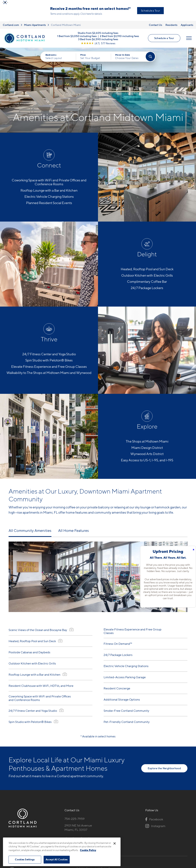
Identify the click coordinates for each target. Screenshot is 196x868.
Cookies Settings (25, 859)
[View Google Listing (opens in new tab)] (98, 45)
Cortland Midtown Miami (66, 27)
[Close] (115, 843)
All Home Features (73, 533)
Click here (100, 16)
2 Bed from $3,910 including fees (119, 38)
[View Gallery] (71, 632)
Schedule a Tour (164, 40)
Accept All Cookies (57, 859)
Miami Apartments (35, 27)
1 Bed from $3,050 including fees (77, 38)
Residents (171, 27)
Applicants (187, 27)
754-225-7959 (75, 821)
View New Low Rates (149, 12)
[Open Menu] (189, 40)
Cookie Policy (88, 850)
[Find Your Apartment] (150, 59)
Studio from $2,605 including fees (98, 35)
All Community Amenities (30, 533)
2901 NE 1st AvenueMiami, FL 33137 (78, 830)
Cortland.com (11, 27)
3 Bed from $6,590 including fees (98, 41)
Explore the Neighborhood (164, 770)
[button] (3, 2)
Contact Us (155, 27)
